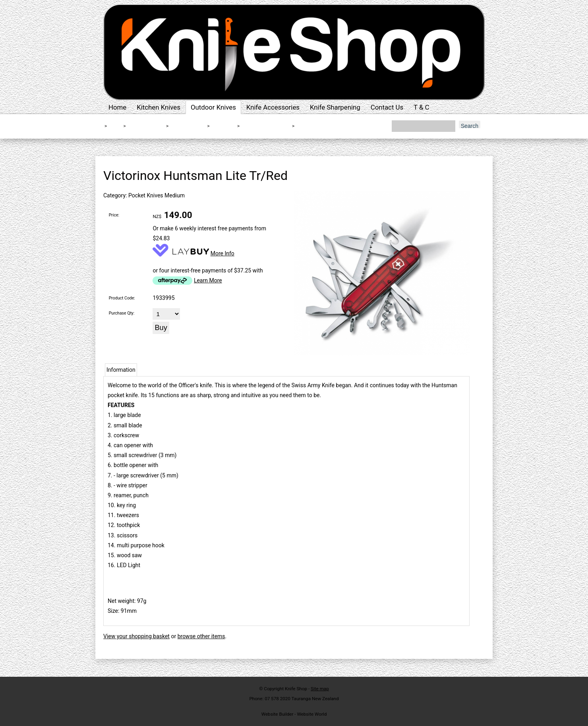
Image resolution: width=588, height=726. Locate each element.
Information (121, 370)
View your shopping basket (136, 636)
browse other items (201, 636)
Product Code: (122, 298)
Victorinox (223, 126)
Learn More (208, 280)
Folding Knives (187, 126)
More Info (222, 253)
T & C (421, 107)
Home (117, 107)
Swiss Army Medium (265, 126)
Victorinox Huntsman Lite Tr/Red (336, 126)
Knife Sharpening (335, 107)
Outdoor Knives (213, 107)
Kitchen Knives (159, 107)
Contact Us (387, 107)
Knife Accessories (273, 107)
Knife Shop (296, 689)
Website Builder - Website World (294, 714)
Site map (320, 689)
